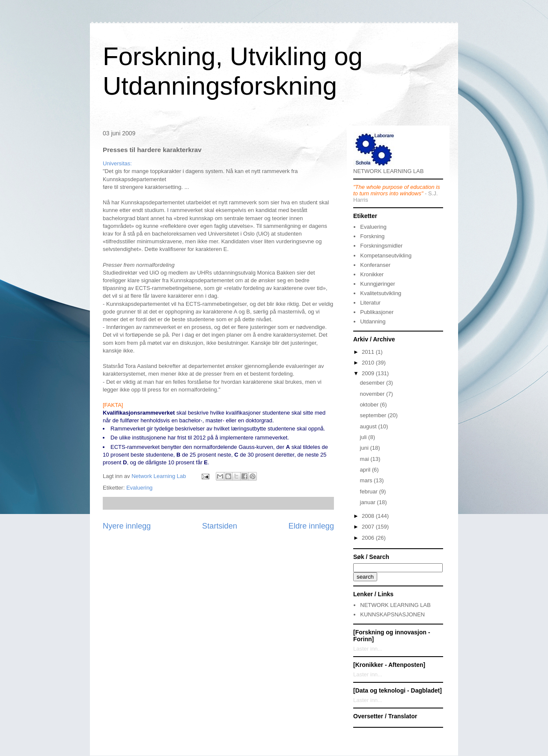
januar (369, 502)
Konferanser (375, 265)
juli (364, 437)
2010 (369, 363)
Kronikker (372, 274)
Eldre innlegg (311, 526)
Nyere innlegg (127, 526)
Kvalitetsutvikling (381, 293)
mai (365, 459)
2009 (369, 373)
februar (370, 492)
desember (373, 383)
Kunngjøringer (378, 284)
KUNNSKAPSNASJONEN (392, 614)
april (366, 470)
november (373, 394)
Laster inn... (368, 649)
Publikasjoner (377, 312)
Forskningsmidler (381, 246)
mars (367, 480)
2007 (369, 527)
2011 (369, 352)
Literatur (370, 303)
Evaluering (139, 488)
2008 (369, 516)
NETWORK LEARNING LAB (395, 605)
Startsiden (220, 526)
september (374, 415)
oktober (370, 405)
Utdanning (373, 321)
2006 (369, 538)
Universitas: (117, 163)
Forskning (372, 236)
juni (365, 448)
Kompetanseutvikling (386, 255)
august (369, 426)
